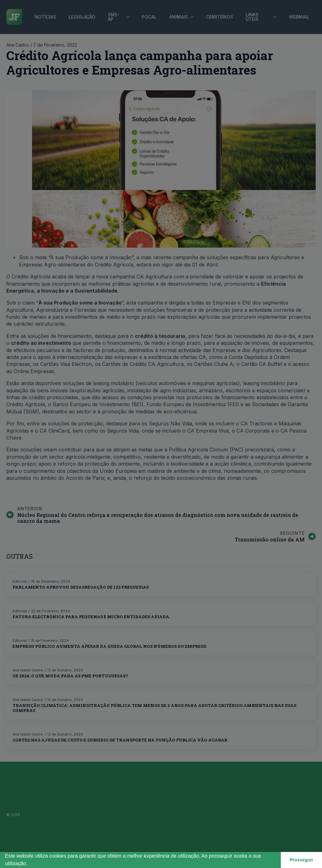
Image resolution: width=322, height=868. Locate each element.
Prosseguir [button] (301, 860)
